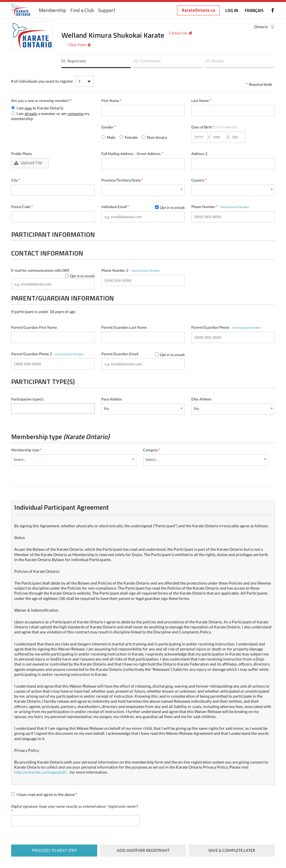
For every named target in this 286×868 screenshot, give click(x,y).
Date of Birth (214, 127)
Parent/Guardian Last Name (124, 327)
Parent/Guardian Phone (226, 327)
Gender (109, 127)
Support (107, 10)
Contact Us (178, 33)
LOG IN (232, 10)
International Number (235, 207)
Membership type (26, 450)
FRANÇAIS (254, 10)
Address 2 (199, 154)
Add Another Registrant (143, 850)
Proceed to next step (54, 850)
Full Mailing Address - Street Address (132, 154)
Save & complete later (232, 850)
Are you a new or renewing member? (41, 101)
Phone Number (220, 207)
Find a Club (82, 10)
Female (128, 137)
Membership (53, 10)
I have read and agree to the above (44, 794)
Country (199, 180)
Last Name (201, 101)
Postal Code (22, 207)
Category (152, 450)
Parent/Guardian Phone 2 (47, 354)
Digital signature (74, 809)
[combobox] (143, 190)
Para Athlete (112, 399)
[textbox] (14, 408)
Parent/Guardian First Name (34, 327)
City (16, 180)
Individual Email (143, 207)
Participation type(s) (27, 399)
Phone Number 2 (131, 270)
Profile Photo (22, 154)
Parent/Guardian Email (143, 354)
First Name (111, 101)
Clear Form (77, 45)
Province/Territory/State (122, 180)
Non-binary (154, 137)
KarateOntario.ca (198, 10)
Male (108, 137)
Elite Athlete (201, 399)
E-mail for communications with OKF (53, 270)
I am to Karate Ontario (37, 108)
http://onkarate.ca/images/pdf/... (42, 772)
